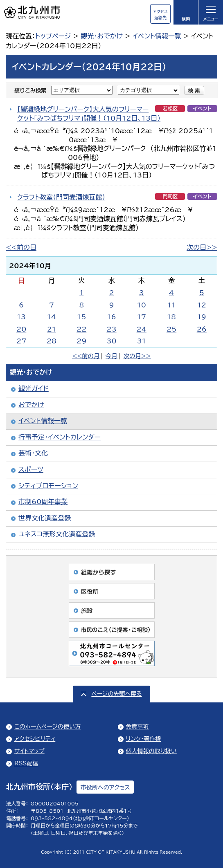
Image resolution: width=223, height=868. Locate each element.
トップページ (53, 36)
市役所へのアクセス (105, 787)
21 (52, 329)
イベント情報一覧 (157, 36)
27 (21, 341)
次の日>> (202, 247)
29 (81, 341)
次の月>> (137, 356)
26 (202, 329)
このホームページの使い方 (47, 727)
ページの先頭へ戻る (116, 694)
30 (111, 341)
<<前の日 (21, 247)
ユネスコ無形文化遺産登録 (57, 534)
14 (52, 317)
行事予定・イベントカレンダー (60, 437)
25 (171, 329)
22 (81, 329)
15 (81, 317)
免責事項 (137, 727)
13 (21, 317)
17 (142, 317)
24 (142, 329)
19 (202, 317)
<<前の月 (86, 356)
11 (171, 305)
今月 (111, 356)
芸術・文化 (33, 453)
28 (52, 341)
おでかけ (31, 405)
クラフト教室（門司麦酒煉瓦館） (61, 197)
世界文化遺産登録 (45, 518)
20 (21, 329)
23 (111, 329)
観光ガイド (34, 388)
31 (142, 341)
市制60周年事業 (43, 502)
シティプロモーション (48, 486)
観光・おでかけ (102, 36)
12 (202, 305)
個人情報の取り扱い (151, 751)
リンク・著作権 (144, 739)
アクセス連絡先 (160, 15)
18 (171, 317)
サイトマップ (29, 751)
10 (142, 305)
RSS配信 (26, 763)
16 (111, 317)
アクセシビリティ (35, 739)
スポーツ (31, 469)
